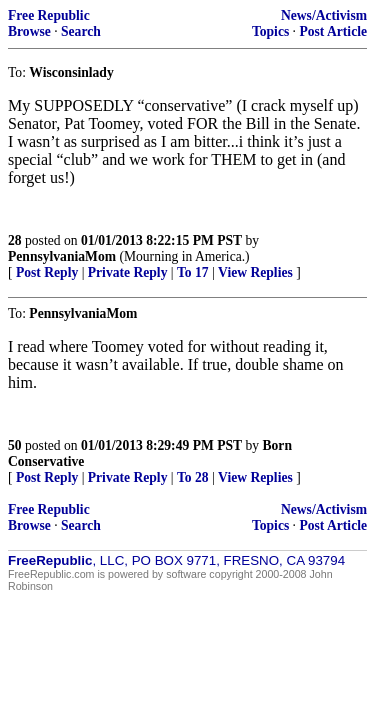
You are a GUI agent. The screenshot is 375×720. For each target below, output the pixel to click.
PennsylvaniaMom (62, 256)
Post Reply (47, 272)
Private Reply (128, 272)
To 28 (193, 477)
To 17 (193, 272)
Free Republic (49, 15)
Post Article (333, 31)
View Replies (255, 272)
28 (15, 240)
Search (81, 31)
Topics (270, 31)
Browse (29, 31)
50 (15, 445)
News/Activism (324, 15)
